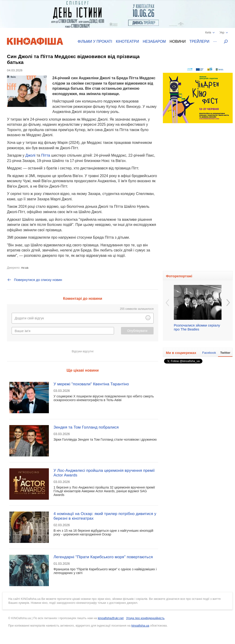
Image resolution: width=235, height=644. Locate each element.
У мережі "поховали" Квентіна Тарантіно (91, 384)
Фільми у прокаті (95, 41)
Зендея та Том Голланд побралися (86, 427)
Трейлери (199, 41)
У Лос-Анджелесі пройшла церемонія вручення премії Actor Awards (104, 473)
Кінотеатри (128, 41)
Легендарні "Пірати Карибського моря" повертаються (103, 557)
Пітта (46, 155)
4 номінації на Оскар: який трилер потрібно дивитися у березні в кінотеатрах (105, 516)
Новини (178, 41)
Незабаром (154, 41)
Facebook (209, 353)
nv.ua (25, 268)
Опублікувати (137, 331)
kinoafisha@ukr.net (111, 618)
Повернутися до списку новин (35, 280)
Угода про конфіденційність (145, 618)
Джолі (30, 155)
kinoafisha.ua (140, 626)
